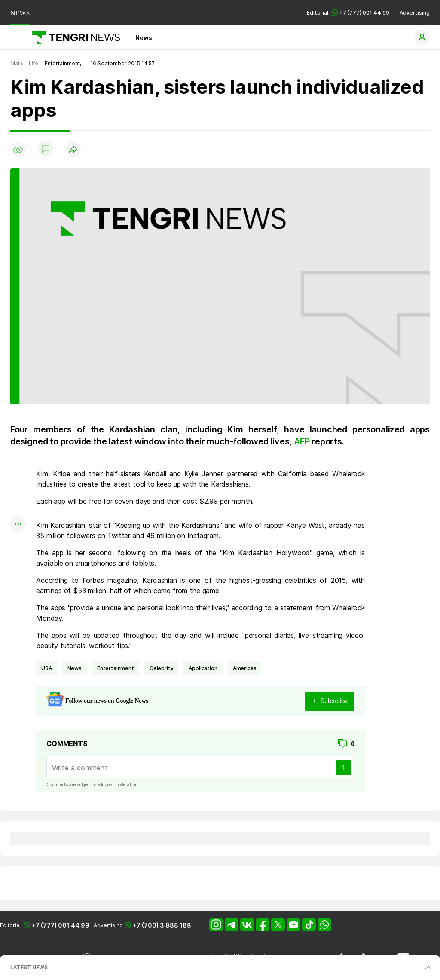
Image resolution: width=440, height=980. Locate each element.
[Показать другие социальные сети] (18, 525)
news (75, 668)
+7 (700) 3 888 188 (162, 925)
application (203, 668)
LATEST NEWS (29, 967)
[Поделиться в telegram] (18, 491)
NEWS (20, 13)
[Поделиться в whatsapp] (18, 474)
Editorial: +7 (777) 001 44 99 (348, 13)
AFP (303, 441)
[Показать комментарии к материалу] (18, 553)
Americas (245, 668)
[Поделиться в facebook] (18, 508)
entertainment (116, 668)
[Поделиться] (73, 150)
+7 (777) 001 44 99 (61, 925)
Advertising (415, 13)
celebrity (162, 668)
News (144, 38)
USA (47, 668)
